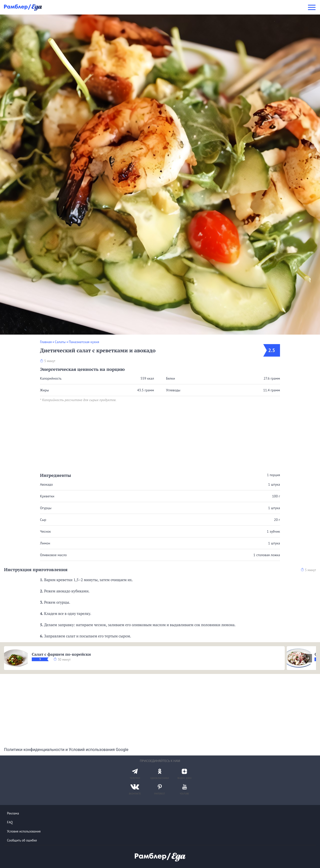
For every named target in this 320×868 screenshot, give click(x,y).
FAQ (10, 822)
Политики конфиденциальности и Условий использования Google (66, 750)
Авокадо (46, 484)
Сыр (43, 520)
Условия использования (24, 831)
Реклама (13, 813)
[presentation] (308, 658)
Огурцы (46, 508)
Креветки (47, 496)
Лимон (45, 543)
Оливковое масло (53, 555)
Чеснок (45, 531)
